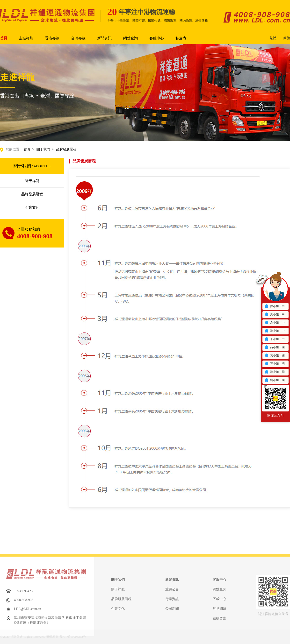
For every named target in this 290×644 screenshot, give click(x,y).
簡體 (287, 38)
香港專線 (52, 38)
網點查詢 (130, 38)
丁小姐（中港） (275, 340)
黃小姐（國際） (275, 356)
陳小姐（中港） (275, 307)
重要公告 (172, 641)
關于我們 (43, 149)
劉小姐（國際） (275, 373)
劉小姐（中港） (275, 332)
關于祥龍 (32, 181)
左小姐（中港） (275, 323)
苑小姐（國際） (275, 348)
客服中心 (157, 38)
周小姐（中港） (275, 315)
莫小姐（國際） (275, 364)
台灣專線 (78, 38)
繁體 (273, 38)
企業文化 (32, 207)
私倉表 (181, 38)
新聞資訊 (104, 38)
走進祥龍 (26, 38)
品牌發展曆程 (66, 149)
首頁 (4, 38)
